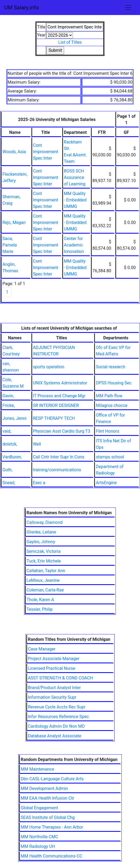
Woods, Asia (14, 152)
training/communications (57, 470)
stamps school (110, 457)
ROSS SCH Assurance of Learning (75, 177)
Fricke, (9, 405)
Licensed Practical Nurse (52, 668)
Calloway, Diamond (45, 522)
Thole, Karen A (40, 600)
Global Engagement (39, 808)
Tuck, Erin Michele (44, 561)
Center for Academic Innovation (74, 245)
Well (37, 444)
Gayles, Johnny (41, 542)
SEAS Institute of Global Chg (48, 817)
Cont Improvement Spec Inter (46, 152)
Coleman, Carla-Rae (45, 590)
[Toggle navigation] (128, 8)
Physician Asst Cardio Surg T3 (62, 431)
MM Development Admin (44, 788)
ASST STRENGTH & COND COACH (60, 678)
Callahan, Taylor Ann (46, 571)
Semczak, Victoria (44, 551)
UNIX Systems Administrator (60, 383)
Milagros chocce (112, 405)
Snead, (9, 483)
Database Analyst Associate (55, 736)
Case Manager (42, 649)
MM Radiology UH (38, 846)
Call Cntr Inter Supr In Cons (59, 457)
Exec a (39, 483)
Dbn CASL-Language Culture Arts (52, 779)
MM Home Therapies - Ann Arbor (52, 827)
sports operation (49, 367)
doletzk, (10, 444)
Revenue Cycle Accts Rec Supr (57, 707)
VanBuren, (12, 457)
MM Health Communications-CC (51, 856)
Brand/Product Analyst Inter (54, 688)
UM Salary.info (22, 8)
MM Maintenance (37, 769)
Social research (110, 367)
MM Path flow (109, 396)
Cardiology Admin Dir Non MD (56, 726)
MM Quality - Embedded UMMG (75, 200)
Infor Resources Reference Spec (58, 717)
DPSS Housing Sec (114, 383)
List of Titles (70, 42)
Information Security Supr (52, 697)
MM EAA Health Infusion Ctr (47, 798)
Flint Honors (107, 431)
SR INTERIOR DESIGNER (56, 405)
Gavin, (8, 396)
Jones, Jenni (14, 418)
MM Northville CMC (39, 837)
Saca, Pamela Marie (10, 245)
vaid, (7, 431)
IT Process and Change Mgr (59, 396)
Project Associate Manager (54, 659)
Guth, (7, 470)
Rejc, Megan (14, 222)
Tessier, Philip (40, 609)
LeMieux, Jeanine (43, 580)
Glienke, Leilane (41, 532)
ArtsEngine (106, 483)
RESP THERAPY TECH (54, 418)
